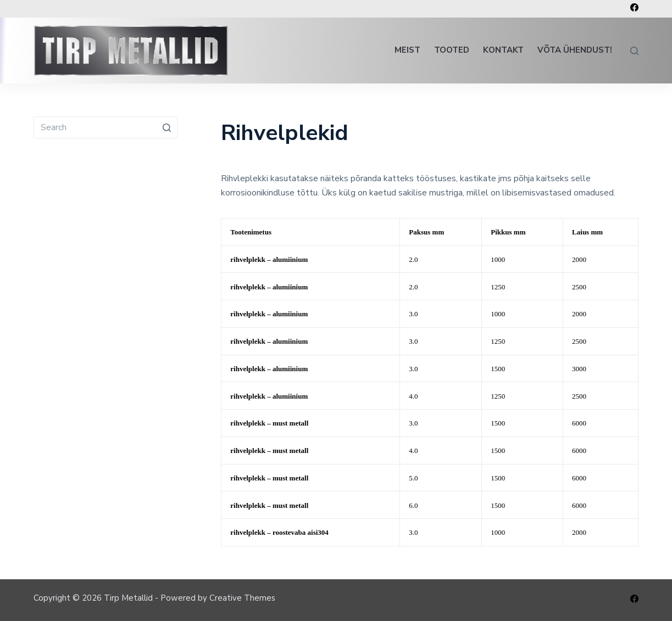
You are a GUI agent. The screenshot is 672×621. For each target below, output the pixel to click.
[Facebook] (634, 7)
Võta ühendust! (575, 50)
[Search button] (166, 127)
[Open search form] (634, 51)
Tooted (452, 50)
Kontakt (503, 50)
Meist (407, 50)
